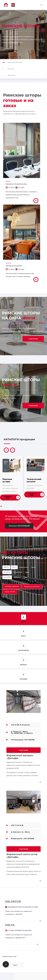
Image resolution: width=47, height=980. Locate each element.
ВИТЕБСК (7, 572)
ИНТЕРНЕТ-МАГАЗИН (12, 587)
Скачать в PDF (12, 497)
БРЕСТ (14, 567)
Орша (27, 572)
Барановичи (24, 567)
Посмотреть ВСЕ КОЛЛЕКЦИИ (19, 526)
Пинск (33, 567)
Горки (25, 577)
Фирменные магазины (32, 587)
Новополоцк (18, 572)
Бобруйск (17, 577)
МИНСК (6, 567)
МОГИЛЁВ (7, 577)
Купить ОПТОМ (10, 592)
